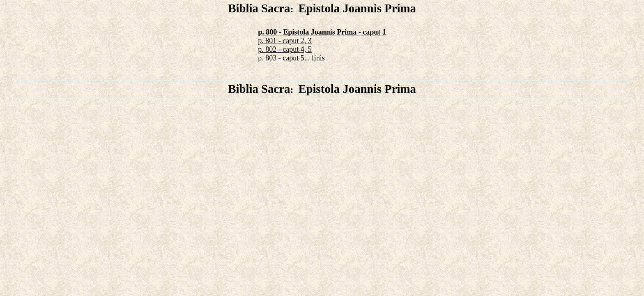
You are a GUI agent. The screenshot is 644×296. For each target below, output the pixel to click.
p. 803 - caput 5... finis (291, 58)
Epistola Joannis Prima (357, 8)
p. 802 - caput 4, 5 (285, 49)
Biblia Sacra (259, 8)
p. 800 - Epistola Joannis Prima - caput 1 (322, 32)
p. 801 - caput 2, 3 (285, 41)
